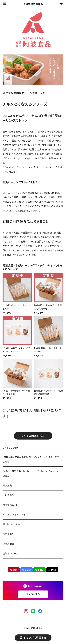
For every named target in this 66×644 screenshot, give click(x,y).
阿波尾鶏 (7, 485)
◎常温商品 (8, 534)
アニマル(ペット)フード (14, 515)
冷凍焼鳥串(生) (11, 505)
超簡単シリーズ (10, 553)
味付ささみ (8, 495)
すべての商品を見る (33, 436)
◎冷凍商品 (8, 544)
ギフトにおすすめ (11, 524)
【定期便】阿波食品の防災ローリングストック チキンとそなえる (31, 459)
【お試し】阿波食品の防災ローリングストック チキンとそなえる (31, 474)
